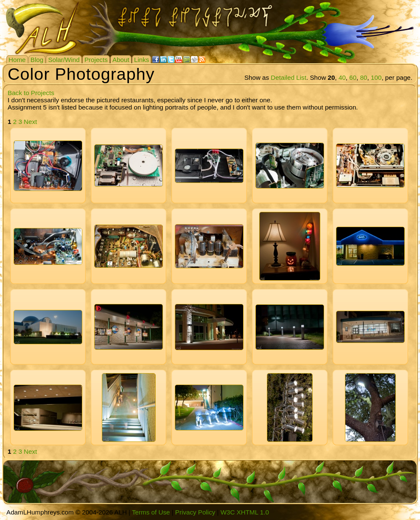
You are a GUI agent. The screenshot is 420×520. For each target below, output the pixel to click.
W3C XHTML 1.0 (245, 512)
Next (30, 122)
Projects (96, 60)
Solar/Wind (64, 60)
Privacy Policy (195, 512)
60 (353, 77)
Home (17, 60)
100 (376, 77)
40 (342, 77)
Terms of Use (151, 512)
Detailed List (288, 77)
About (121, 60)
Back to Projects (31, 93)
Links (141, 60)
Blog (37, 60)
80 (364, 77)
